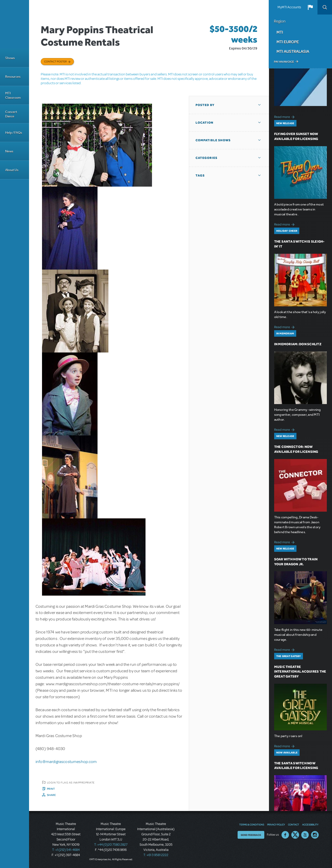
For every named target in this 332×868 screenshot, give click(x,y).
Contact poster (55, 61)
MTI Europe (288, 42)
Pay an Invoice (284, 62)
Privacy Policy (276, 824)
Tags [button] (200, 175)
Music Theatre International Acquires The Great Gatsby (300, 672)
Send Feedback (251, 835)
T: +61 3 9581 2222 (156, 855)
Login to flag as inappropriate (71, 782)
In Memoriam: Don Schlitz (298, 344)
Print (51, 789)
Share (51, 795)
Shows (10, 58)
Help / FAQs (14, 133)
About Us (12, 170)
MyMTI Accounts (289, 7)
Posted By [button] (205, 105)
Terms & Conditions (252, 824)
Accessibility (310, 824)
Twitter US (295, 835)
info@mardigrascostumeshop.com (66, 762)
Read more (285, 116)
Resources (13, 77)
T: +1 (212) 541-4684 (66, 850)
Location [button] (205, 123)
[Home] (15, 24)
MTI (280, 32)
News (9, 151)
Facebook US (285, 835)
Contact (293, 824)
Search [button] (325, 7)
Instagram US (315, 835)
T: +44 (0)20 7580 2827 (111, 845)
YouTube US (305, 835)
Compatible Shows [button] (213, 140)
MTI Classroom (13, 95)
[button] (310, 7)
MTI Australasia (293, 51)
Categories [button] (206, 158)
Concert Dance (11, 114)
